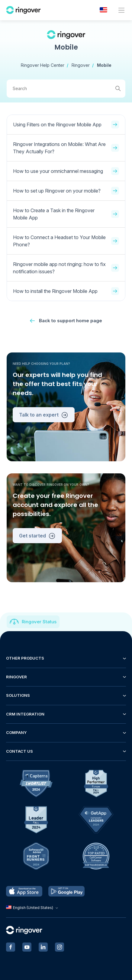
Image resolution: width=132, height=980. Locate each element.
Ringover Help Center (43, 65)
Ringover (81, 65)
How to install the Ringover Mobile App (66, 291)
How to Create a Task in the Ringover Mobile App (66, 214)
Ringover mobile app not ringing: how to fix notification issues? (66, 268)
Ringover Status (39, 622)
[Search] (66, 89)
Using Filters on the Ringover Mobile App (66, 125)
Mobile (104, 65)
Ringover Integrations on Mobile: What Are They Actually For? (66, 148)
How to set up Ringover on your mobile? (66, 191)
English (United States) (33, 908)
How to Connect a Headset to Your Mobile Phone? (66, 241)
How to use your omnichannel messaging (66, 171)
